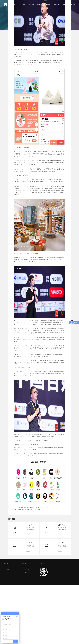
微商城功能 (40, 5)
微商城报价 (48, 5)
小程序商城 (31, 5)
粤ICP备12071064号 (52, 582)
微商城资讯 (65, 5)
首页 (24, 5)
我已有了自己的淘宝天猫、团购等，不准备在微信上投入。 (31, 510)
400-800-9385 (28, 573)
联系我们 (73, 5)
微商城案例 (57, 5)
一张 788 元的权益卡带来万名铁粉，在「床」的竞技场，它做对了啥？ (34, 507)
